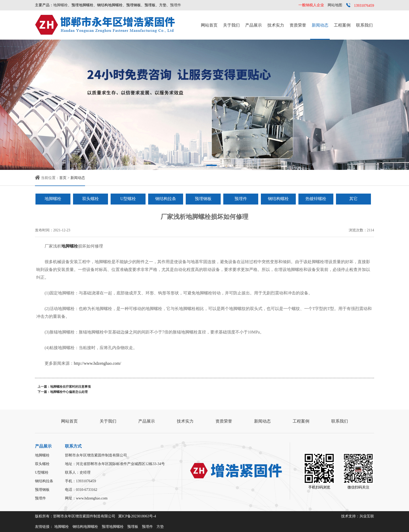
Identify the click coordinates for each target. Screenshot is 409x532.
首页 (63, 178)
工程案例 (342, 25)
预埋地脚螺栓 (113, 527)
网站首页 (209, 25)
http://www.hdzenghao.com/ (97, 363)
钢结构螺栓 (278, 199)
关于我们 (231, 25)
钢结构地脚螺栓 (85, 527)
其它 (353, 199)
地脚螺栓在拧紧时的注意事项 (70, 387)
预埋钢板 (203, 199)
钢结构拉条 (166, 199)
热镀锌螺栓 (316, 199)
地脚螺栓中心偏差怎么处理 (69, 392)
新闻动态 (320, 25)
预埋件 (176, 5)
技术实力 (276, 25)
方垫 (160, 527)
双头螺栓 (91, 199)
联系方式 (73, 446)
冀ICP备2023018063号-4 (137, 516)
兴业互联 (367, 516)
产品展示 (254, 25)
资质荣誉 (298, 25)
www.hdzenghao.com (92, 498)
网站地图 (335, 5)
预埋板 (133, 527)
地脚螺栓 (61, 5)
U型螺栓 (128, 199)
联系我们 (364, 25)
